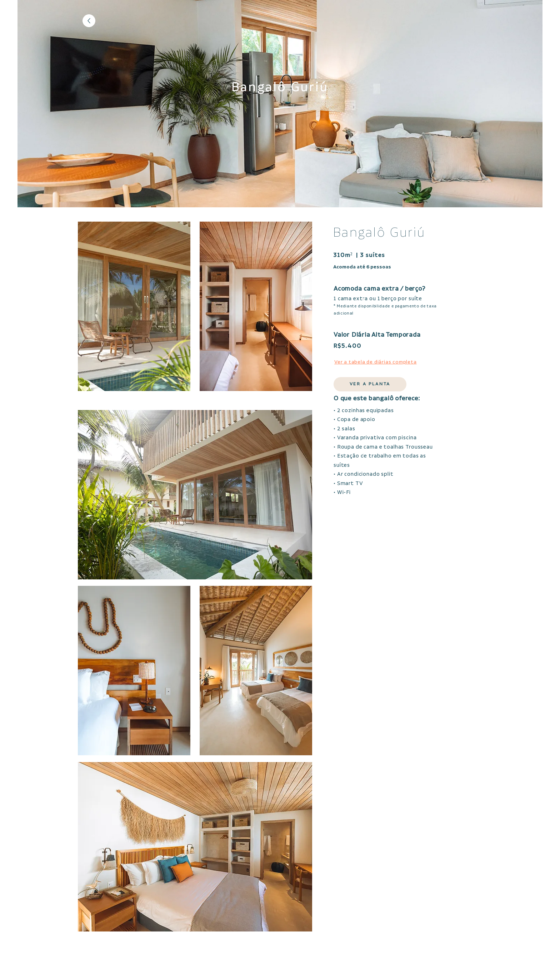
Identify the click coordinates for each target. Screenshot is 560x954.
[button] (370, 384)
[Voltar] (89, 21)
